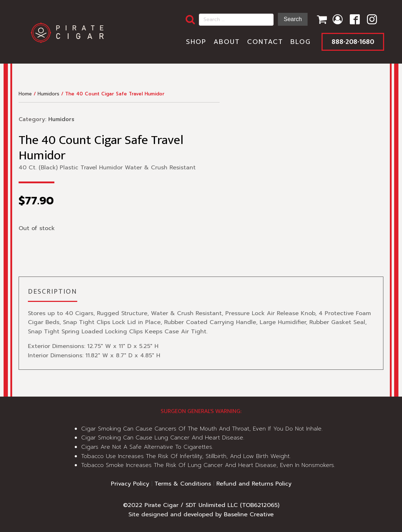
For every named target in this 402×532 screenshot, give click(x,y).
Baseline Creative (249, 514)
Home (25, 94)
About (227, 42)
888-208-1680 (353, 42)
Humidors (48, 94)
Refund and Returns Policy (254, 484)
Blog (301, 42)
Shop (196, 42)
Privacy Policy (130, 484)
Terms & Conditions (183, 484)
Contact (265, 42)
